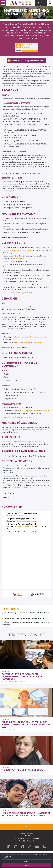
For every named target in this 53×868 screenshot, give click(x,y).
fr (44, 3)
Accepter (27, 865)
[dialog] (26, 860)
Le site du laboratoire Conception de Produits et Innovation (24, 618)
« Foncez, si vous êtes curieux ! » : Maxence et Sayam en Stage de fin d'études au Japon (26, 814)
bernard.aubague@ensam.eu (24, 526)
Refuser (26, 861)
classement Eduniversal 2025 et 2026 (20, 251)
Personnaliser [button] (6, 857)
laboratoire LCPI (18, 258)
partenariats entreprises (41, 247)
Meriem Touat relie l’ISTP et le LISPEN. (22, 770)
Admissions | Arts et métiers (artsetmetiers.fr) (34, 411)
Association (8, 261)
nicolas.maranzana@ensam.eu (27, 521)
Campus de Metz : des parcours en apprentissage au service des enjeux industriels (22, 676)
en (38, 3)
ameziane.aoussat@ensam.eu (17, 516)
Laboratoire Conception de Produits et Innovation (30, 337)
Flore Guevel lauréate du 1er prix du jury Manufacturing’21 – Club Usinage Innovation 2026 (26, 724)
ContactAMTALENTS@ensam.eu (20, 487)
